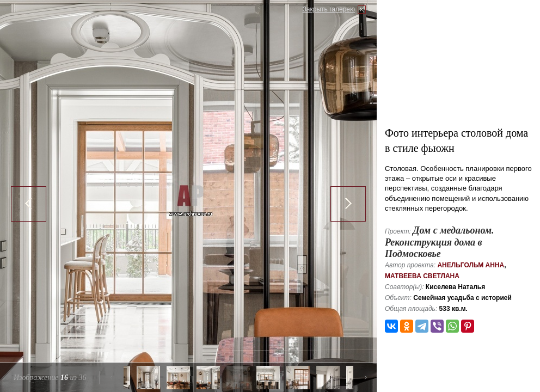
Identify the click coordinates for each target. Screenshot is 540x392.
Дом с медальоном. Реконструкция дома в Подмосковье (440, 242)
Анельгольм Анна (471, 265)
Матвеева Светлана (422, 276)
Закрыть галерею (329, 9)
